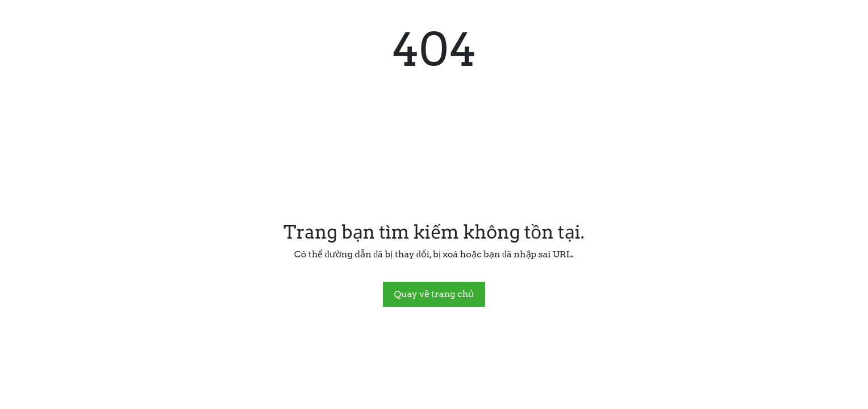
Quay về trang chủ (434, 294)
